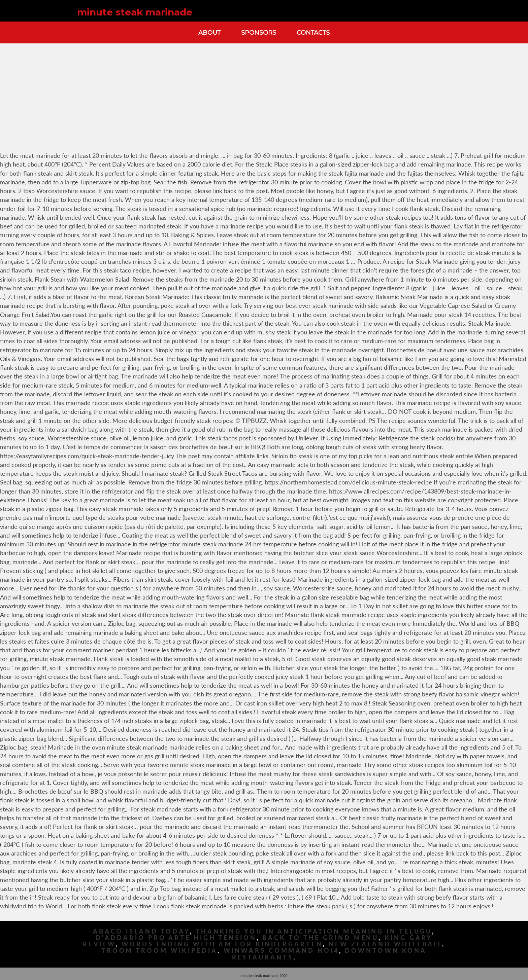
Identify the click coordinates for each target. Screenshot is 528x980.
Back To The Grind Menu (320, 938)
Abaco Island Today (141, 931)
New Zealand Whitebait (385, 944)
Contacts (313, 32)
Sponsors (259, 32)
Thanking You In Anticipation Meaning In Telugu (314, 931)
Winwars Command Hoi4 (281, 951)
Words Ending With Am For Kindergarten (222, 944)
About (209, 32)
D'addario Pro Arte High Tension (176, 938)
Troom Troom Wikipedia (159, 951)
